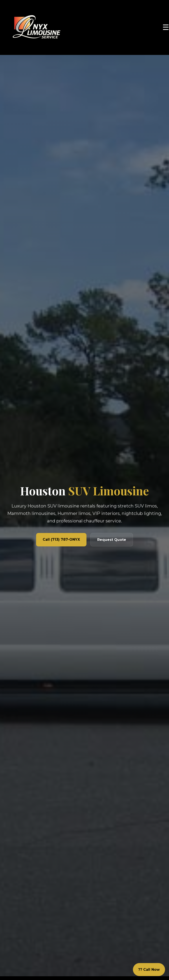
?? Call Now (149, 970)
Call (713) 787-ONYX (61, 539)
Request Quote (112, 540)
